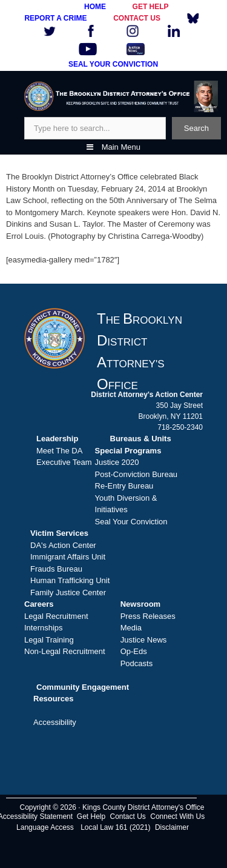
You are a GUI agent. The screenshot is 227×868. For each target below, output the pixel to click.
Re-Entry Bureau (124, 486)
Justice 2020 (117, 462)
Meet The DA (59, 451)
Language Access (45, 827)
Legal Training (49, 640)
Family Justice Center (68, 593)
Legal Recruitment (56, 616)
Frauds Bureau (56, 569)
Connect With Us (177, 816)
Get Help (91, 816)
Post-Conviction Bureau (137, 474)
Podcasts (137, 663)
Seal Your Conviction (131, 522)
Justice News (144, 640)
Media (131, 628)
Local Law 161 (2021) (115, 827)
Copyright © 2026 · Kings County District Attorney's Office (112, 807)
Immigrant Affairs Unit (68, 557)
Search (196, 128)
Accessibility (55, 722)
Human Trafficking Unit (70, 580)
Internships (44, 628)
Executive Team (64, 462)
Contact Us (128, 816)
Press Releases (148, 616)
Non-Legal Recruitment (65, 651)
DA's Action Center (63, 545)
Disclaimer (172, 827)
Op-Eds (134, 651)
